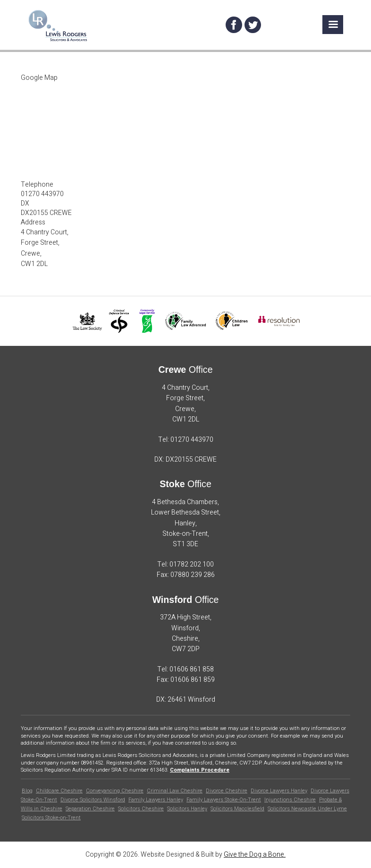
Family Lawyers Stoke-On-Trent (224, 800)
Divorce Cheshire (227, 791)
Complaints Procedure (200, 770)
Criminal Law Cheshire (175, 791)
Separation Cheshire (90, 809)
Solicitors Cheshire (141, 809)
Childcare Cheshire (59, 791)
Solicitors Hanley (187, 809)
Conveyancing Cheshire (115, 791)
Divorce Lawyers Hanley (279, 791)
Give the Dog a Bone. (255, 855)
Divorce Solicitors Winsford (93, 800)
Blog (27, 791)
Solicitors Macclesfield (237, 809)
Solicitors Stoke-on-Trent (51, 818)
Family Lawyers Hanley (156, 800)
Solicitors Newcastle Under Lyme (307, 809)
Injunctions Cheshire (290, 800)
